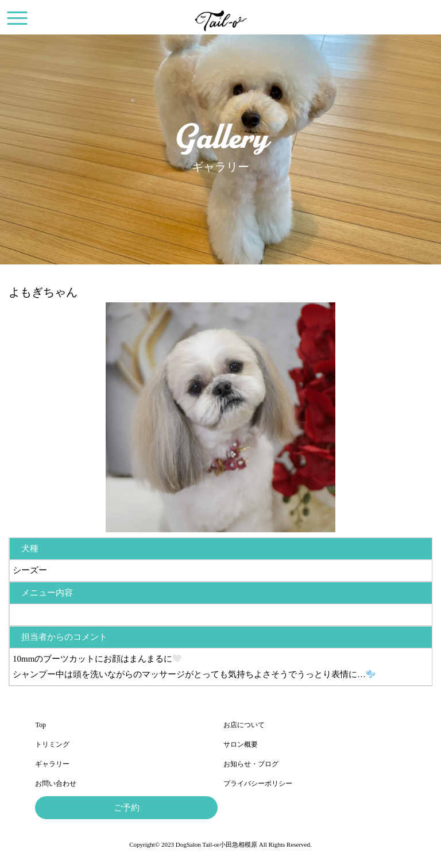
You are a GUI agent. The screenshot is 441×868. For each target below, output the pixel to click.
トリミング (52, 744)
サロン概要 (241, 744)
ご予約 (127, 808)
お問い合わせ (56, 783)
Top (40, 725)
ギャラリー (52, 764)
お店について (244, 725)
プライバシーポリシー (258, 783)
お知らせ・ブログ (251, 764)
